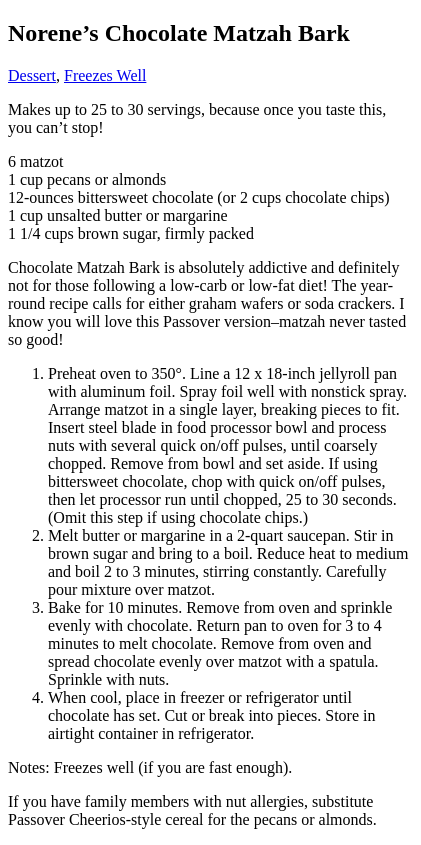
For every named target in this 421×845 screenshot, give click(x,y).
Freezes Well (105, 75)
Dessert (32, 75)
